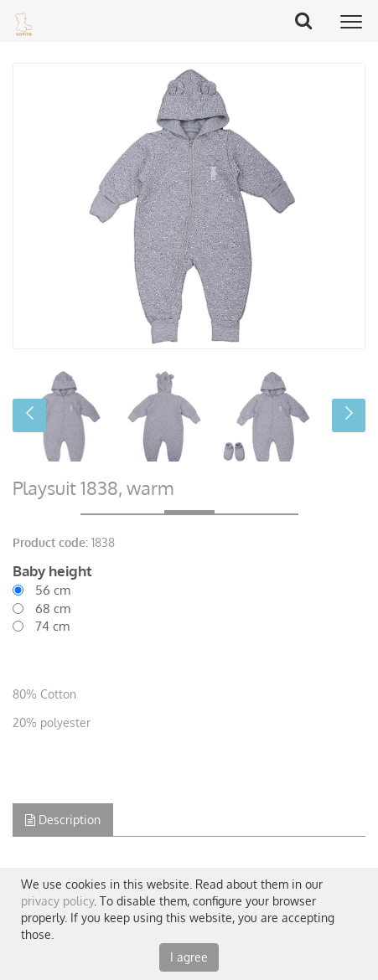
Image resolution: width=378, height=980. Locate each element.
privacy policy (57, 901)
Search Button (309, 20)
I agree (189, 957)
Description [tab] (63, 820)
